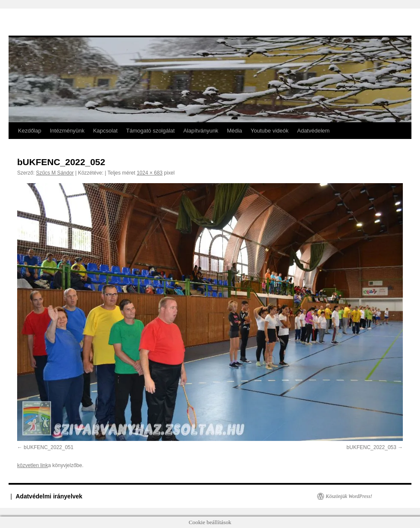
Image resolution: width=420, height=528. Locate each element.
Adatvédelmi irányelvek (49, 496)
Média (234, 131)
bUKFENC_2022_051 (48, 447)
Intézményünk (67, 131)
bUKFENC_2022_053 (372, 447)
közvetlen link (33, 465)
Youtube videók (270, 131)
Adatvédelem (313, 131)
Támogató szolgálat (150, 131)
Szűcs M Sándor (55, 173)
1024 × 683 (150, 173)
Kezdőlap (30, 131)
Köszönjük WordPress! (349, 496)
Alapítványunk (201, 131)
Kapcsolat (105, 131)
